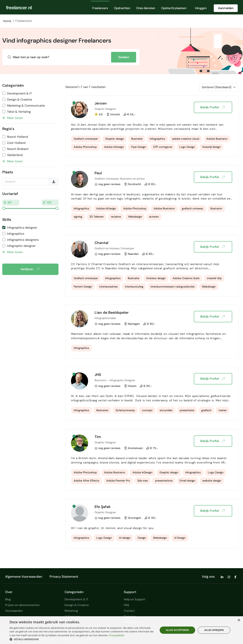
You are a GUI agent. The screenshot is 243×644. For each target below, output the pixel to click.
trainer (223, 410)
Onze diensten (146, 8)
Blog (8, 599)
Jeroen (101, 103)
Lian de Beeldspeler (112, 312)
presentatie (187, 410)
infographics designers (23, 240)
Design (142, 538)
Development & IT (19, 93)
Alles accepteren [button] (177, 630)
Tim (98, 437)
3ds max (143, 481)
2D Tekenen (97, 217)
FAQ (126, 605)
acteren (154, 217)
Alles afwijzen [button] (214, 630)
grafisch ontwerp (193, 208)
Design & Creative (20, 99)
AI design (125, 538)
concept (147, 410)
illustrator (216, 208)
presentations (164, 481)
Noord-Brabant (18, 149)
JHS (98, 375)
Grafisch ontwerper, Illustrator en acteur (120, 179)
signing (78, 217)
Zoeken (124, 57)
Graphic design (115, 139)
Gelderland (15, 155)
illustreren (102, 410)
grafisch (206, 410)
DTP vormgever (163, 147)
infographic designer (21, 246)
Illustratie (137, 139)
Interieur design (156, 278)
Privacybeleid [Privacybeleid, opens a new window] (117, 635)
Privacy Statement (64, 577)
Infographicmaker (105, 318)
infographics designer (22, 228)
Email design (187, 481)
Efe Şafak (103, 507)
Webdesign (135, 217)
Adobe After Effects (86, 481)
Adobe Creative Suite (186, 278)
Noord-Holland (17, 137)
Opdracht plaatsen (174, 8)
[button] (82, 639)
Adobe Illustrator (217, 139)
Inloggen (201, 8)
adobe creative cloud (186, 139)
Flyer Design (138, 147)
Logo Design (187, 147)
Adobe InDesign (114, 147)
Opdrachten (122, 8)
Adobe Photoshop (85, 147)
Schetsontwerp (125, 410)
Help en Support (135, 599)
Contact (129, 611)
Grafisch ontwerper (86, 139)
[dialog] (121, 630)
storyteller (166, 410)
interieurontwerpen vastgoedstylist (173, 287)
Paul (98, 173)
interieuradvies (108, 287)
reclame (116, 217)
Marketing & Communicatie (26, 106)
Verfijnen (30, 269)
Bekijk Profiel (212, 107)
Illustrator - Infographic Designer (115, 380)
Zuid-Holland (16, 143)
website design (212, 481)
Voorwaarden (14, 611)
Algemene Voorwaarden (24, 577)
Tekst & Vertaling (19, 112)
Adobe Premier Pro (118, 481)
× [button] (239, 620)
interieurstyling (134, 287)
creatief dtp (214, 278)
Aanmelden (226, 8)
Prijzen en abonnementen (22, 605)
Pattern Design (83, 287)
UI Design (180, 538)
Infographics (16, 234)
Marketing (71, 611)
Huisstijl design (211, 147)
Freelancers (100, 8)
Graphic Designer (105, 109)
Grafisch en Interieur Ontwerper (114, 248)
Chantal (101, 243)
